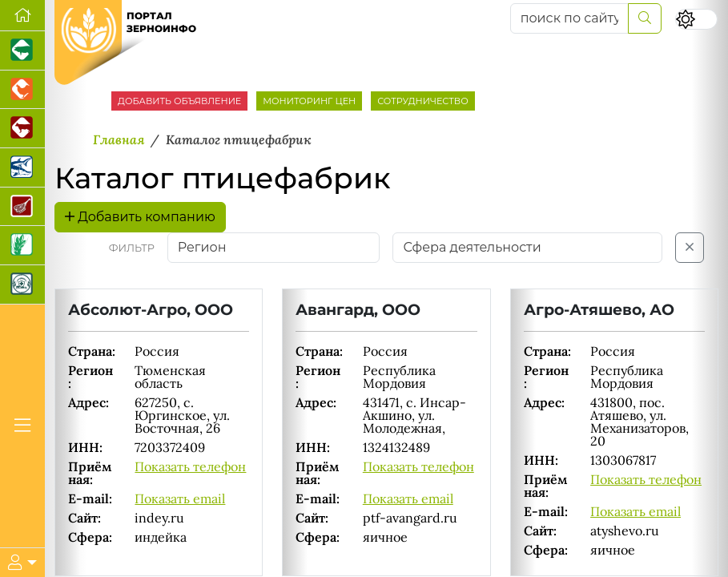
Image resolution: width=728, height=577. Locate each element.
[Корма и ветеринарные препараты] (22, 285)
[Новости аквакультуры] (22, 168)
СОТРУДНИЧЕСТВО (423, 101)
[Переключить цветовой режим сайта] (696, 19)
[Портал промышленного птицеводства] (22, 90)
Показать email (180, 498)
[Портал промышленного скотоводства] (22, 129)
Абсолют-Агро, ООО (151, 309)
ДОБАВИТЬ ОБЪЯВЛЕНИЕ (179, 101)
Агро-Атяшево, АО (599, 309)
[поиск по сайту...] (569, 18)
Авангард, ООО (358, 309)
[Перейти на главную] (22, 16)
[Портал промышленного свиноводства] (22, 51)
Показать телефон (190, 466)
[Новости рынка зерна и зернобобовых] (22, 246)
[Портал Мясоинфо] (22, 207)
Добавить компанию (140, 217)
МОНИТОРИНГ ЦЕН (309, 101)
